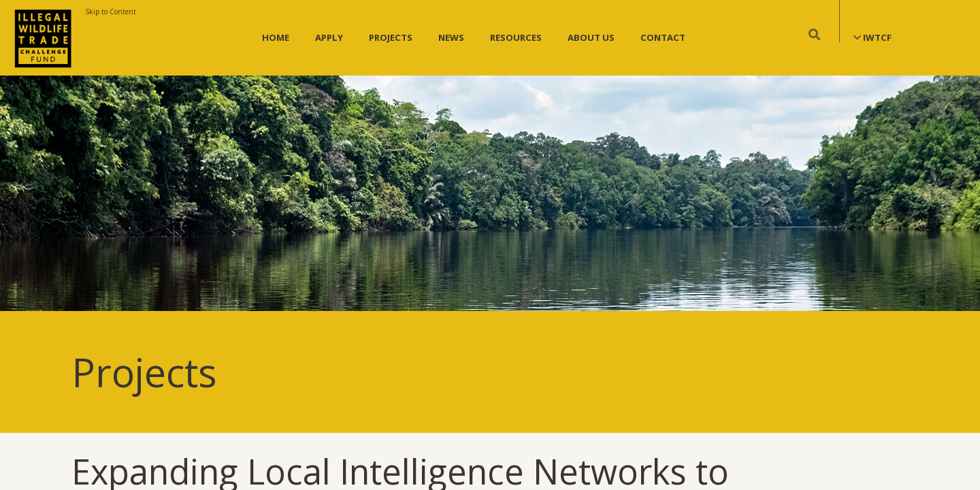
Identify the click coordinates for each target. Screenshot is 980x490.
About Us (591, 37)
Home (276, 37)
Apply (329, 37)
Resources (516, 37)
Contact (663, 37)
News (451, 37)
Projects (391, 37)
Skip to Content (111, 12)
